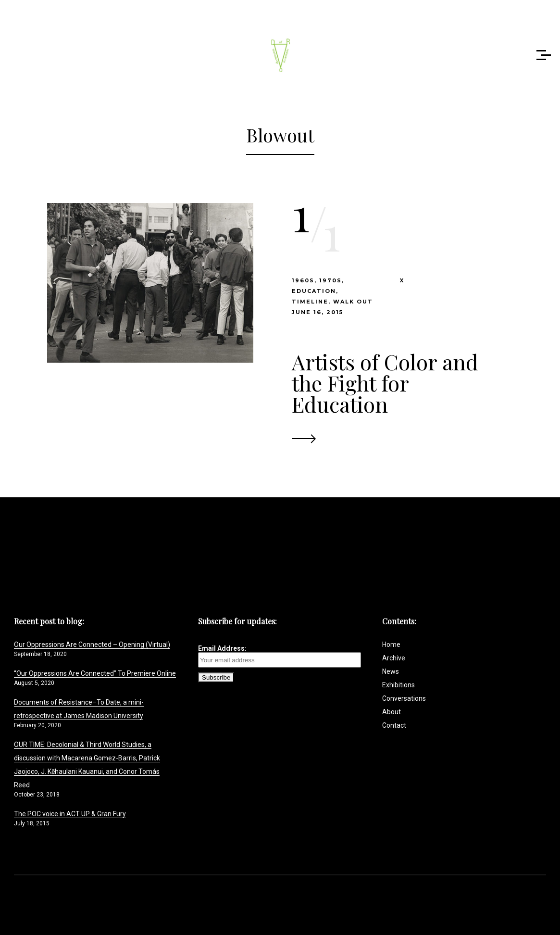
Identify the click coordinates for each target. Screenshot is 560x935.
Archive (394, 658)
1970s (330, 280)
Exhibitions (398, 685)
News (391, 671)
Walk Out (353, 302)
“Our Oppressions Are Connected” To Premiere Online (95, 673)
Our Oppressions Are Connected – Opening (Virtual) (92, 644)
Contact (394, 725)
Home (391, 644)
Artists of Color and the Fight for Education (385, 383)
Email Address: (280, 656)
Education (314, 291)
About (392, 712)
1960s (303, 280)
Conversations (404, 698)
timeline (310, 302)
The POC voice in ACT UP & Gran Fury (70, 814)
